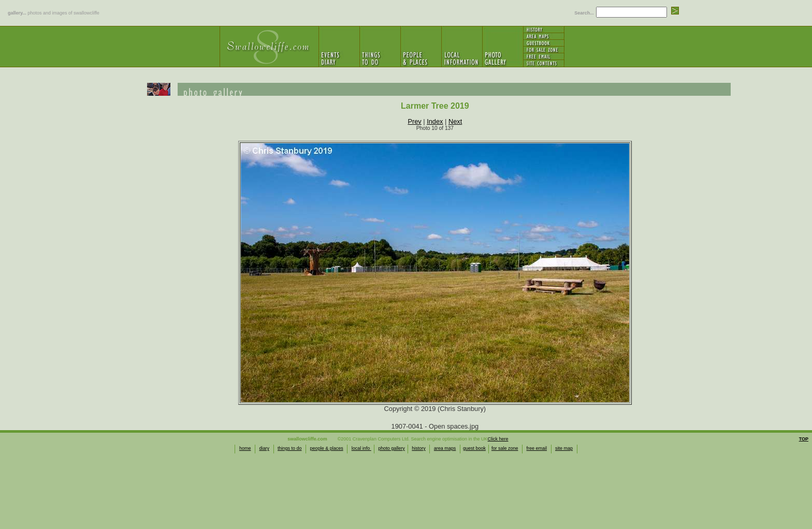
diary (264, 448)
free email (537, 448)
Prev (414, 121)
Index (435, 121)
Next (455, 121)
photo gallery (392, 448)
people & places (327, 448)
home (245, 448)
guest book (474, 448)
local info (361, 448)
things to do (290, 448)
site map (564, 448)
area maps (445, 448)
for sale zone (505, 448)
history (419, 448)
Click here (498, 439)
